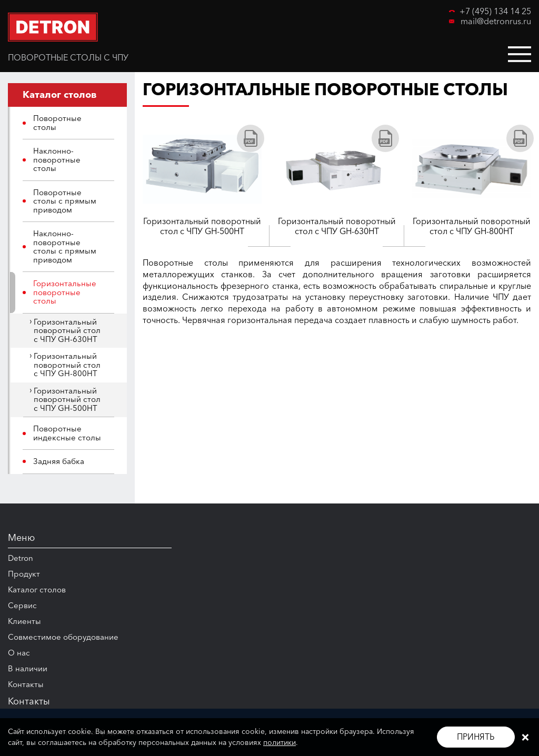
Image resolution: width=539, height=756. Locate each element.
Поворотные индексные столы (67, 433)
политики (280, 742)
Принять (476, 737)
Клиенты (24, 621)
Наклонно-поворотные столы (57, 159)
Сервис (22, 605)
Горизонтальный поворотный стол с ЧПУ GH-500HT (67, 399)
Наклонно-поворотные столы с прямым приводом (65, 246)
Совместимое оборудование (63, 637)
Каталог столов (37, 589)
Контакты (26, 684)
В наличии (28, 668)
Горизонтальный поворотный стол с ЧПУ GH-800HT (67, 365)
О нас (19, 653)
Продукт (24, 574)
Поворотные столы (57, 123)
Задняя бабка (59, 461)
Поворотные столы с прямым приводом (65, 201)
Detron (21, 558)
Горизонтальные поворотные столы (65, 292)
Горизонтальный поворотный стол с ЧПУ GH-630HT (67, 330)
